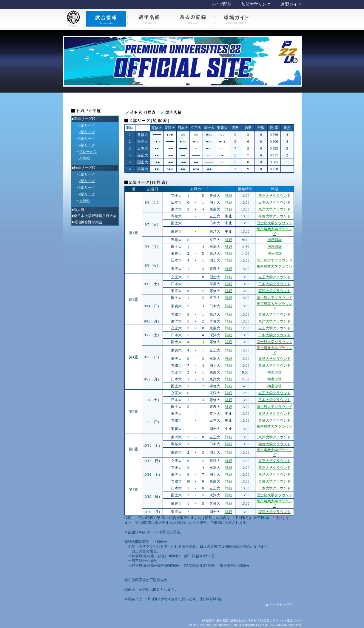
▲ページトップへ (280, 604)
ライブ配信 (221, 4)
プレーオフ (88, 152)
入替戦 (84, 158)
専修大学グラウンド (274, 216)
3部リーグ (87, 139)
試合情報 (208, 620)
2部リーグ (87, 132)
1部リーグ (87, 125)
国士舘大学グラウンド (274, 223)
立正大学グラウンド (274, 196)
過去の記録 (238, 620)
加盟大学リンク (256, 4)
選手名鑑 (222, 620)
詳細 (229, 196)
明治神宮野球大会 (88, 222)
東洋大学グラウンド (274, 209)
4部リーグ (87, 145)
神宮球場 (274, 240)
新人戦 (79, 210)
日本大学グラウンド (274, 202)
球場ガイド (255, 620)
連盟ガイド (291, 4)
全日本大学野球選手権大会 (95, 216)
